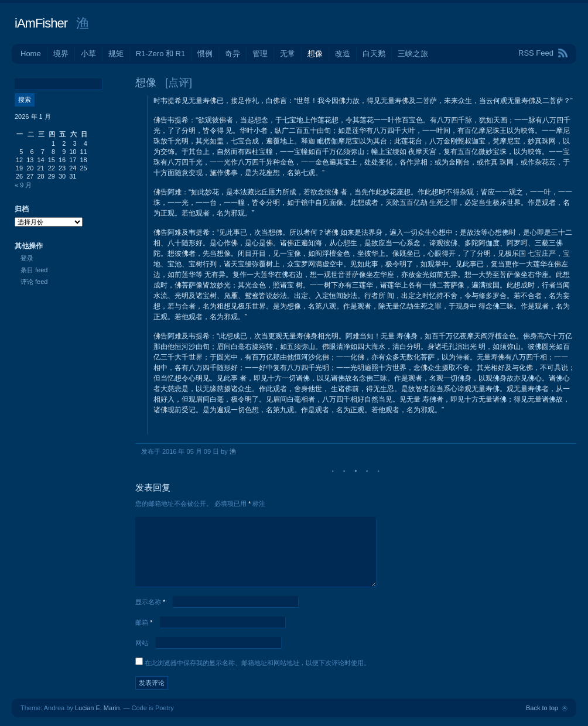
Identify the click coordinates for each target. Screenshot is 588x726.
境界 (61, 54)
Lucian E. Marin (97, 708)
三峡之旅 (413, 54)
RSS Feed (536, 53)
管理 (260, 54)
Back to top (542, 708)
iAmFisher (41, 23)
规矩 (116, 54)
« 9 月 (23, 185)
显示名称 (150, 602)
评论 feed (34, 282)
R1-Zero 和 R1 (161, 54)
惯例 (205, 54)
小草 (88, 54)
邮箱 (144, 622)
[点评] (179, 83)
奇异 (233, 54)
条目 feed (34, 270)
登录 (27, 258)
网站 (142, 643)
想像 (315, 54)
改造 (343, 54)
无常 (288, 54)
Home (31, 54)
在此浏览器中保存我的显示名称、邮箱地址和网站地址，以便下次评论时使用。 (257, 663)
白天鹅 (374, 54)
